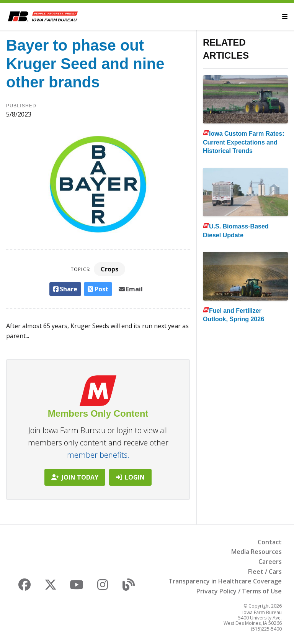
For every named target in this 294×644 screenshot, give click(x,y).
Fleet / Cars (265, 572)
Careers (270, 562)
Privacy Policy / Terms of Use (239, 591)
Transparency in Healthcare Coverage (225, 581)
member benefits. (98, 455)
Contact (270, 542)
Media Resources (256, 552)
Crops (109, 269)
